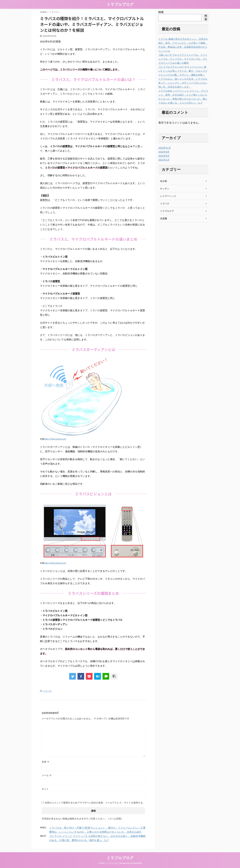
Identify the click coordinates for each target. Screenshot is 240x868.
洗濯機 (163, 218)
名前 (45, 762)
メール (47, 775)
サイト (45, 789)
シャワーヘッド (168, 196)
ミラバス (47, 691)
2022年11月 (165, 148)
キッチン (165, 189)
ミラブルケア (167, 211)
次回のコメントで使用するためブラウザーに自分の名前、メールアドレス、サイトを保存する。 (95, 803)
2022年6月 (164, 152)
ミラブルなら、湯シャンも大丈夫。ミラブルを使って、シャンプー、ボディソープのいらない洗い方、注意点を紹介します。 (183, 83)
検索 (161, 12)
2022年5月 (164, 156)
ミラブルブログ (120, 4)
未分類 (163, 181)
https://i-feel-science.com (55, 439)
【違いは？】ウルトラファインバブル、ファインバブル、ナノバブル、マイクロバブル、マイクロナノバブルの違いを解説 (183, 59)
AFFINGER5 (136, 863)
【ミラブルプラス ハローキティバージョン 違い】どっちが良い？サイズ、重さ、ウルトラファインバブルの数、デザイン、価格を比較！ (183, 71)
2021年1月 (164, 160)
